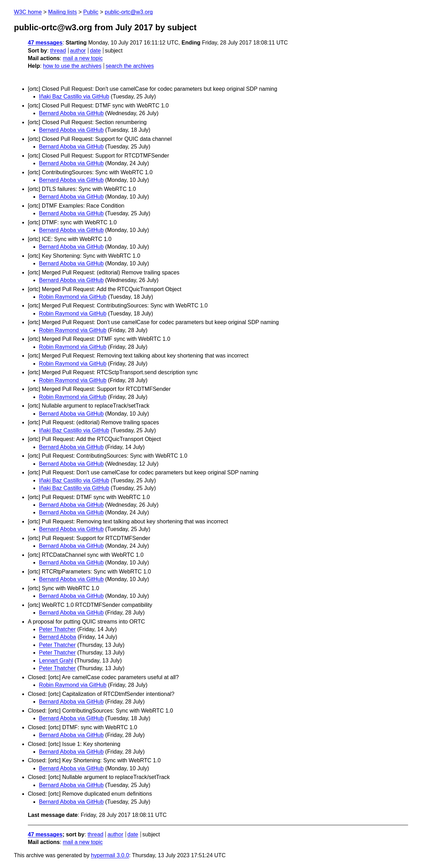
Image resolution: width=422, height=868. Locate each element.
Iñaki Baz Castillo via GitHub (74, 97)
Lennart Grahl (56, 661)
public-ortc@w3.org (129, 12)
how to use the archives (72, 66)
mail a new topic (83, 58)
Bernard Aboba (58, 637)
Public (91, 12)
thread (58, 51)
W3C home (28, 12)
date (95, 51)
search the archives (130, 66)
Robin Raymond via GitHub (73, 297)
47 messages (45, 43)
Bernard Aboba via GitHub (71, 113)
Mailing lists (62, 12)
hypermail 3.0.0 (110, 855)
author (78, 51)
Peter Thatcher (57, 629)
